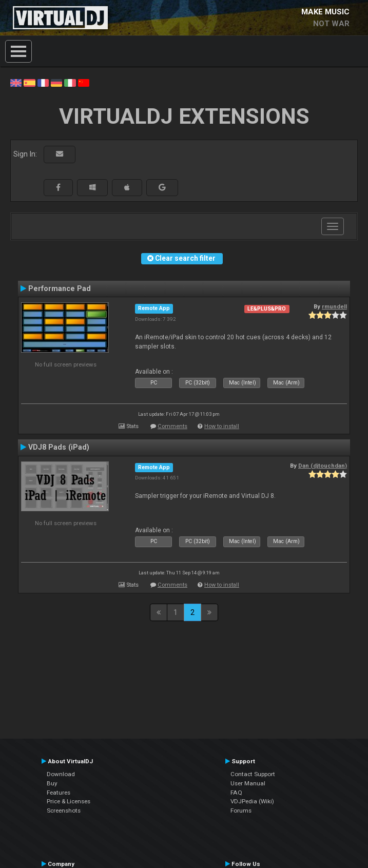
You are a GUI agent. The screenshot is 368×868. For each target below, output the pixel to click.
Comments (172, 426)
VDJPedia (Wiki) (252, 801)
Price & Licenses (69, 801)
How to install (222, 426)
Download (61, 774)
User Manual (248, 783)
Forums (241, 811)
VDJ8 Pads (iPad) (59, 447)
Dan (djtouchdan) (323, 466)
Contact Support (253, 774)
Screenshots (64, 811)
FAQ (236, 793)
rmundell (334, 306)
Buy (52, 783)
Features (59, 793)
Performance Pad (60, 288)
